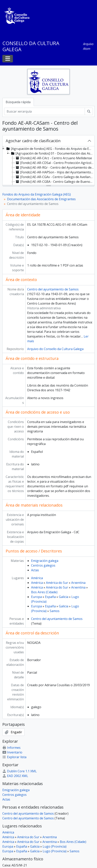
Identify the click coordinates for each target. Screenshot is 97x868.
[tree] (48, 166)
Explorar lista (14, 757)
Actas (35, 570)
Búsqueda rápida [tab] (18, 102)
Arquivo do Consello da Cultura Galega (55, 349)
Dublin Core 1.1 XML (20, 771)
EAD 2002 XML (15, 776)
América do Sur (57, 583)
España (50, 597)
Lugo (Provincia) (55, 846)
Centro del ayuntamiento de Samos (53, 289)
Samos (55, 611)
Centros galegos (43, 565)
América (37, 578)
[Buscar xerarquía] (44, 111)
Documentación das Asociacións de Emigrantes (41, 199)
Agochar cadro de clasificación (33, 141)
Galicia (64, 597)
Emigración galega (45, 561)
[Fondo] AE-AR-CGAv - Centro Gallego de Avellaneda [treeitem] (55, 177)
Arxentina (78, 583)
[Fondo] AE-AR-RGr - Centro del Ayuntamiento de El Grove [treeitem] (55, 167)
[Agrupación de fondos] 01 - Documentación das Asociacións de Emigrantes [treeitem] (52, 153)
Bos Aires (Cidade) (44, 592)
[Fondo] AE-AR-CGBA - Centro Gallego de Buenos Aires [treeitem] (55, 182)
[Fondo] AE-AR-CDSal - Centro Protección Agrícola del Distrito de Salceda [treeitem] (55, 163)
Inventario (12, 752)
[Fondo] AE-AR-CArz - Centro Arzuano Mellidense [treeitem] (53, 158)
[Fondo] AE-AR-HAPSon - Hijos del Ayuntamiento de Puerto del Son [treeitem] (55, 172)
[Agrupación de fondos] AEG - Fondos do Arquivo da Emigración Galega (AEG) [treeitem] (50, 149)
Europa (36, 597)
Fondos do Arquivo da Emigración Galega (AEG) (37, 194)
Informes (11, 748)
